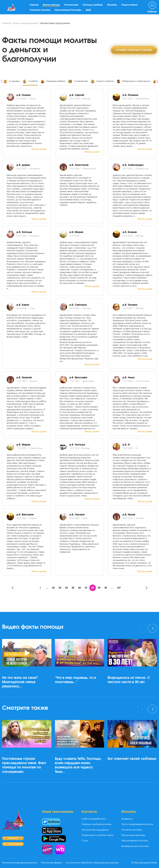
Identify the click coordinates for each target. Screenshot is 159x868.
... (46, 588)
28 (93, 588)
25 (73, 588)
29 (100, 588)
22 (53, 588)
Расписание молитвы (133, 835)
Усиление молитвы (40, 12)
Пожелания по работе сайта (97, 835)
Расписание (72, 7)
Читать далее (39, 149)
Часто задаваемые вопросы (137, 824)
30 (106, 588)
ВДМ (89, 12)
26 (79, 588)
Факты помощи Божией (26, 23)
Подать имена (130, 7)
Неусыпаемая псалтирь (135, 841)
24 (66, 588)
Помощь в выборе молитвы (96, 824)
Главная (34, 7)
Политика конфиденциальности (20, 863)
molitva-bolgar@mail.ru (94, 819)
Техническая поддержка (95, 830)
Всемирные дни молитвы (135, 846)
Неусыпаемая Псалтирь (68, 12)
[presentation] (2, 81)
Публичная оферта (52, 863)
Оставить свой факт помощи (134, 50)
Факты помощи (52, 7)
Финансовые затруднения (55, 23)
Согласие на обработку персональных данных (93, 863)
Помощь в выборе (93, 7)
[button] (28, 697)
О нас (85, 841)
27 (86, 588)
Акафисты (127, 819)
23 (59, 588)
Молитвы (113, 7)
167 (120, 588)
